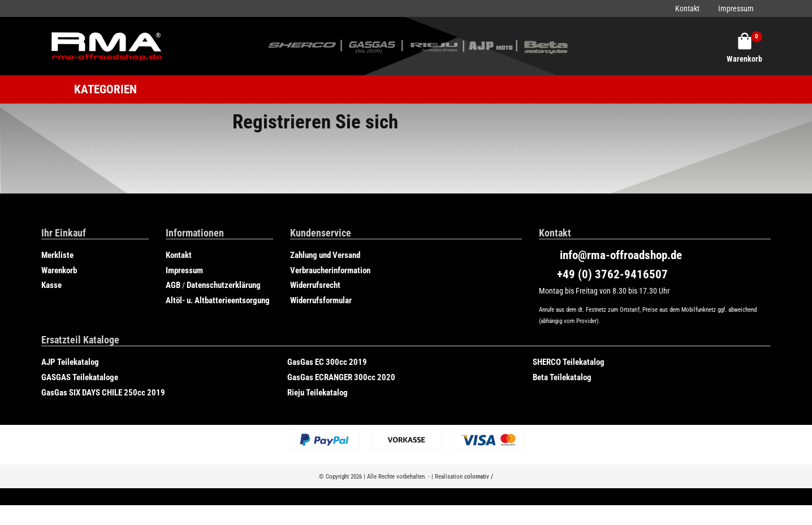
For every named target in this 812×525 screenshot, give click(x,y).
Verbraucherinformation (330, 270)
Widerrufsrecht (315, 285)
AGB (173, 285)
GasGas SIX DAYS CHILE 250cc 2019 (103, 393)
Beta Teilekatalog (562, 377)
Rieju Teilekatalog (318, 393)
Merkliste (57, 255)
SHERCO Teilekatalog (569, 362)
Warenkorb (59, 270)
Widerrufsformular (321, 300)
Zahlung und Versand (325, 255)
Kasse (51, 285)
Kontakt (687, 8)
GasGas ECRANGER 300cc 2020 (341, 377)
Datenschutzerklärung (224, 285)
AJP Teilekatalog (70, 362)
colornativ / (479, 477)
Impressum (736, 8)
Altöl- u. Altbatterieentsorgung (218, 300)
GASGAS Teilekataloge (80, 377)
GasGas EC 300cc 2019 (327, 362)
